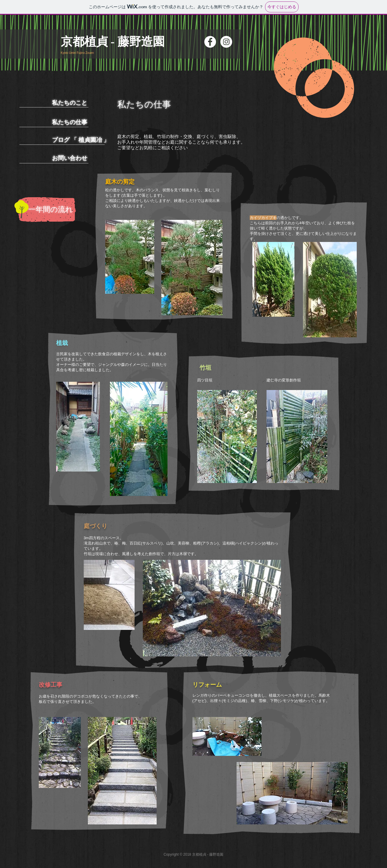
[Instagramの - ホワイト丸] (226, 42)
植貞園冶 (90, 140)
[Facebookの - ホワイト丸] (210, 42)
